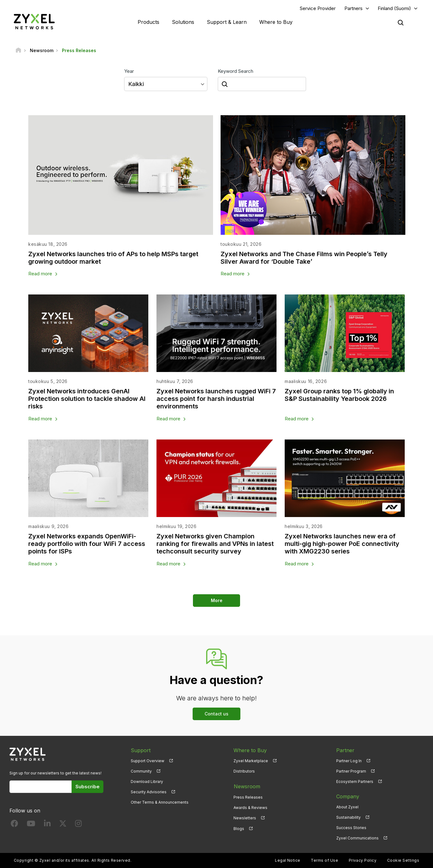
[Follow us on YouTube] (31, 825)
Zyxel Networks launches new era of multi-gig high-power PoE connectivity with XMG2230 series (343, 544)
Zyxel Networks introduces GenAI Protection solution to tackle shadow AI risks (87, 399)
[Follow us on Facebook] (14, 825)
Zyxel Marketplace (251, 761)
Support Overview (148, 761)
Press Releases (248, 797)
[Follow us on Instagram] (78, 825)
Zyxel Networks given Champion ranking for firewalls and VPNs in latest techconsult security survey (215, 544)
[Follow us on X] (63, 825)
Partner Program (351, 771)
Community (141, 771)
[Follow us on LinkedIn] (47, 825)
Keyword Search (236, 71)
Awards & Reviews (250, 807)
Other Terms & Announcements (160, 803)
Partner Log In (349, 761)
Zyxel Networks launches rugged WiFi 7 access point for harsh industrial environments (216, 399)
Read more (40, 274)
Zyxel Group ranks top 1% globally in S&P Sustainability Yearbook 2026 (340, 395)
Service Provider (318, 8)
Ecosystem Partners (355, 782)
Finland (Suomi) (394, 8)
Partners (354, 8)
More (217, 601)
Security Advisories (149, 792)
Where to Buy (276, 22)
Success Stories (351, 828)
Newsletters (245, 818)
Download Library (147, 782)
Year (129, 71)
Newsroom (247, 786)
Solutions (183, 22)
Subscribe (88, 787)
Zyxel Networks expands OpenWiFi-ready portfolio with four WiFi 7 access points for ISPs (87, 544)
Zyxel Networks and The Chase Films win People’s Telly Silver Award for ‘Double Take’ (304, 258)
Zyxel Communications (357, 838)
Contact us (216, 714)
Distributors (244, 771)
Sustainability (348, 818)
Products (148, 22)
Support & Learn (227, 22)
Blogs (239, 828)
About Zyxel (347, 807)
